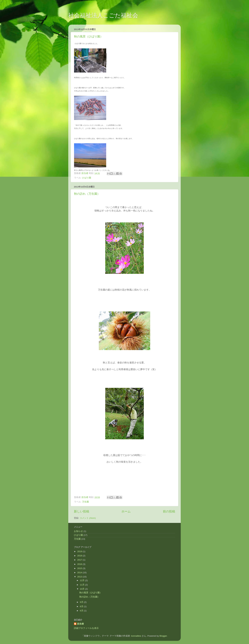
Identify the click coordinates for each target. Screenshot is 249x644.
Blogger (163, 636)
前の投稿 (169, 511)
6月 (82, 611)
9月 (82, 602)
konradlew (136, 636)
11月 (82, 585)
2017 (80, 560)
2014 (80, 573)
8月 (82, 606)
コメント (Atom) (88, 518)
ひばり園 (87, 178)
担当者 (80, 624)
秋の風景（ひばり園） (89, 37)
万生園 (85, 502)
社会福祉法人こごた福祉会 (103, 15)
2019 (80, 551)
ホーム (126, 511)
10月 (82, 589)
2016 (80, 564)
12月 (82, 580)
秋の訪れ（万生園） (87, 194)
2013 (80, 577)
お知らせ (78, 531)
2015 (80, 568)
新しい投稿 (82, 511)
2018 (80, 556)
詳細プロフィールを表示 (86, 628)
